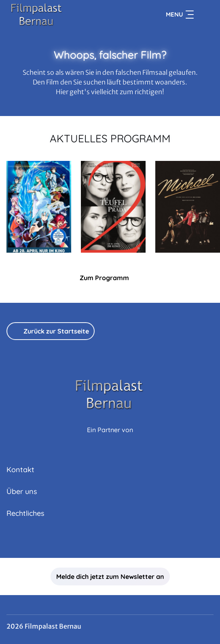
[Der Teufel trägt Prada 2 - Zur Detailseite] (113, 207)
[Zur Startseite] (63, 15)
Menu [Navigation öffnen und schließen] (180, 15)
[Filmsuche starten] (205, 15)
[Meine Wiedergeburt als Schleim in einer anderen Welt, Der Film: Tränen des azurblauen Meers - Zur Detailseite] (39, 207)
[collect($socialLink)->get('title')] (110, 540)
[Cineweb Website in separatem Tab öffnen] (110, 438)
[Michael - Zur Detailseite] (188, 207)
